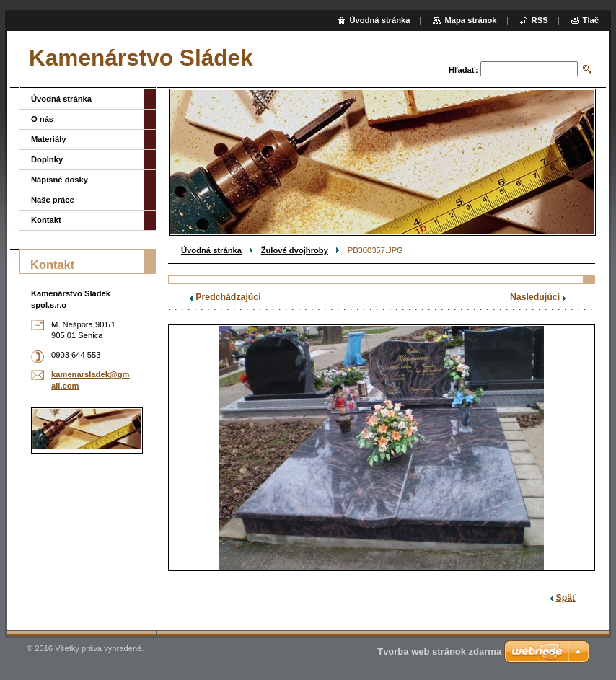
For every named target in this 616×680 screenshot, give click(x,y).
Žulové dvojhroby (295, 250)
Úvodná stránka (211, 250)
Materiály (49, 139)
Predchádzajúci (228, 297)
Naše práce (53, 200)
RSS (540, 20)
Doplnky (47, 159)
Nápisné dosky (60, 180)
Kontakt (46, 220)
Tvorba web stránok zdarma (439, 652)
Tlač (591, 20)
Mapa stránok (470, 20)
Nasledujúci (535, 297)
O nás (42, 119)
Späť (566, 598)
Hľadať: (463, 70)
